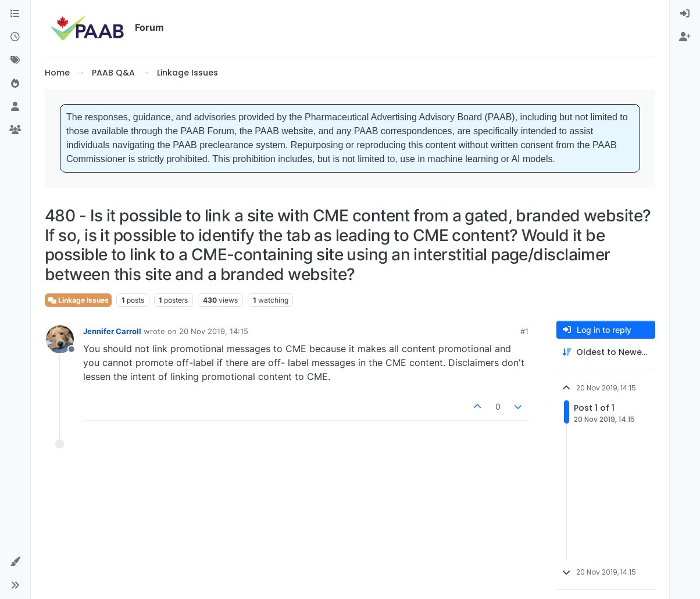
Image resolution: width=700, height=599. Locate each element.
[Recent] (15, 37)
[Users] (15, 107)
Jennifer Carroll (112, 331)
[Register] (685, 37)
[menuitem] (685, 14)
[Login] (685, 14)
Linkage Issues (78, 300)
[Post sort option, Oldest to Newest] (606, 352)
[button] (15, 562)
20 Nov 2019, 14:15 (214, 331)
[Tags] (15, 60)
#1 (524, 331)
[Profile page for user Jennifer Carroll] (60, 339)
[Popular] (15, 84)
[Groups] (15, 130)
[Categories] (15, 14)
